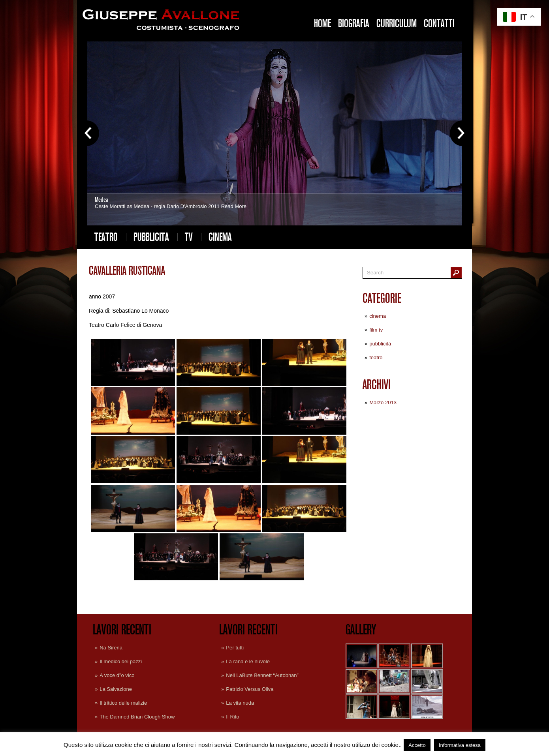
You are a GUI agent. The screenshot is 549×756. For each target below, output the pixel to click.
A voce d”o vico (117, 675)
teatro (106, 237)
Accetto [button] (417, 745)
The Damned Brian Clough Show (137, 717)
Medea (102, 200)
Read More (234, 206)
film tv (376, 330)
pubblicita (151, 237)
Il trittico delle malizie (123, 703)
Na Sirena (111, 648)
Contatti (439, 23)
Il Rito (232, 717)
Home (322, 23)
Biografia (354, 23)
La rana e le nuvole (248, 661)
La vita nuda (240, 703)
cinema (220, 237)
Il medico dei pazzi (121, 661)
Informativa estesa (460, 745)
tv (189, 237)
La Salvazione (116, 689)
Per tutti (235, 648)
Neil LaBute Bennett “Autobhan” (262, 675)
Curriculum (397, 23)
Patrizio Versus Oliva (250, 689)
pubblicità (380, 344)
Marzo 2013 (383, 402)
